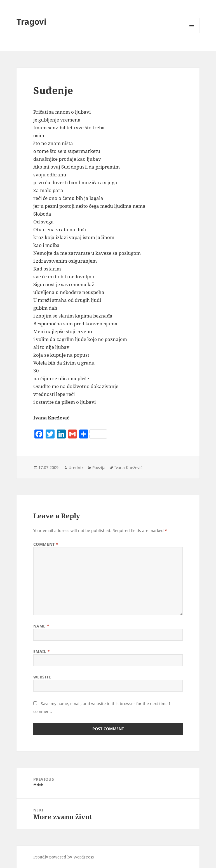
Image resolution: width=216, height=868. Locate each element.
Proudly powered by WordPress (64, 857)
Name (41, 626)
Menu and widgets (192, 33)
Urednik (76, 467)
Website (42, 677)
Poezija (99, 467)
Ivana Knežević (128, 467)
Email (42, 651)
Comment (46, 544)
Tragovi (31, 21)
